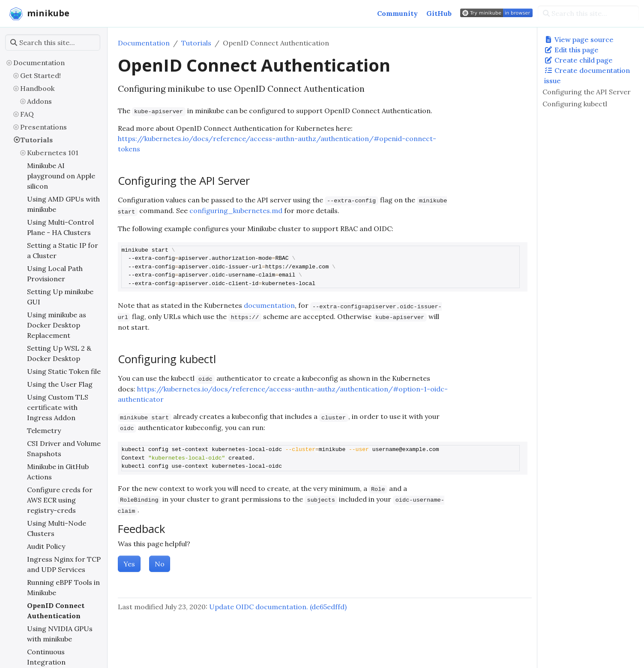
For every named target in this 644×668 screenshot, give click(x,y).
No (160, 564)
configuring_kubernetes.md (236, 211)
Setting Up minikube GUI (60, 297)
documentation (269, 305)
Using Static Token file (64, 371)
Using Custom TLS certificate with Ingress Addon (58, 407)
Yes (129, 564)
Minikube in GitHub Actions (58, 472)
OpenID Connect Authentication (56, 611)
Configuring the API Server (587, 92)
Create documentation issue (587, 75)
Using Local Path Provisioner (55, 274)
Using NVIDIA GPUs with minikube (60, 634)
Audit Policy (46, 546)
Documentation (39, 63)
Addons (39, 101)
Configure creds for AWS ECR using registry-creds (60, 500)
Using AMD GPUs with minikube (63, 204)
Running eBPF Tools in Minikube (63, 587)
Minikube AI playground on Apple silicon (61, 176)
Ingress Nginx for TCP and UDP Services (64, 564)
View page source (579, 39)
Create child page (578, 60)
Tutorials (36, 140)
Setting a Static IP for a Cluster (63, 250)
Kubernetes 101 (53, 153)
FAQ (27, 114)
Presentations (43, 127)
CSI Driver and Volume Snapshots (64, 448)
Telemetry (44, 430)
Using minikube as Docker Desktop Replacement (57, 325)
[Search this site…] (588, 13)
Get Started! (40, 75)
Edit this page (571, 50)
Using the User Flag (60, 384)
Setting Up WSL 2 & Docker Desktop (59, 353)
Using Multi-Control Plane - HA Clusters (60, 227)
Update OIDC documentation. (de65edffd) (278, 607)
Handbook (37, 88)
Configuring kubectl (575, 104)
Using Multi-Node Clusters (57, 528)
